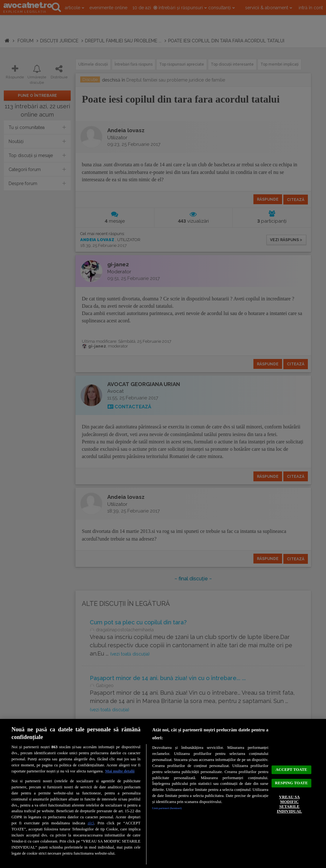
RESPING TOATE (292, 782)
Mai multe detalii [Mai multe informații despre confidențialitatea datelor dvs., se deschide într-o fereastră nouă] (120, 771)
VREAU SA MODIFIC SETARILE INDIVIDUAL (289, 812)
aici (91, 823)
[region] (163, 793)
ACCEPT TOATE (292, 760)
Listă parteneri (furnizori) (175, 809)
